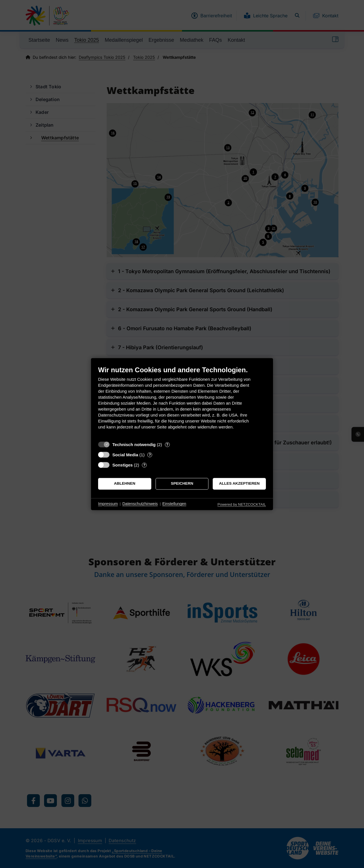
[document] (182, 402)
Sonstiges (123, 465)
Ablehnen (125, 484)
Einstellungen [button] (174, 504)
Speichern (182, 484)
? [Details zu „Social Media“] (150, 455)
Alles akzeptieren (239, 484)
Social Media (125, 455)
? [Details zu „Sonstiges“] (144, 465)
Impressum (108, 504)
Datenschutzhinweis (140, 504)
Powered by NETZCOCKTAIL (242, 504)
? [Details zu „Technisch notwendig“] (167, 445)
